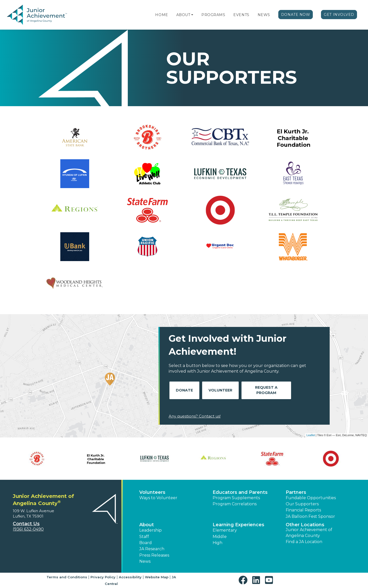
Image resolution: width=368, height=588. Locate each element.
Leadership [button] (151, 530)
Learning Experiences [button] (238, 525)
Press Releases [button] (154, 555)
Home (162, 15)
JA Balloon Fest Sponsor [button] (310, 516)
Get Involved (339, 15)
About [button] (147, 525)
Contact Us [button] (26, 524)
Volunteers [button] (152, 492)
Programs (213, 15)
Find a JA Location (304, 542)
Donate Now (296, 15)
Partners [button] (296, 492)
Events (241, 15)
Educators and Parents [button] (240, 492)
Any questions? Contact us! (195, 416)
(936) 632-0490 (28, 529)
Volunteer (220, 390)
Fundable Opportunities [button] (311, 498)
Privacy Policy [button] (103, 577)
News (264, 15)
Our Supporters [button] (302, 504)
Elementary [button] (225, 530)
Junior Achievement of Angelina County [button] (309, 532)
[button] (192, 15)
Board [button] (146, 543)
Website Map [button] (157, 577)
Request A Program (266, 390)
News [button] (145, 561)
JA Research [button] (152, 549)
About (183, 15)
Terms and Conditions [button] (67, 577)
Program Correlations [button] (235, 504)
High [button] (217, 543)
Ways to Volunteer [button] (158, 498)
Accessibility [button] (130, 577)
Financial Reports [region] (303, 510)
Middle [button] (220, 537)
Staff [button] (144, 537)
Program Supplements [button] (236, 498)
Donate (184, 390)
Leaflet (311, 435)
